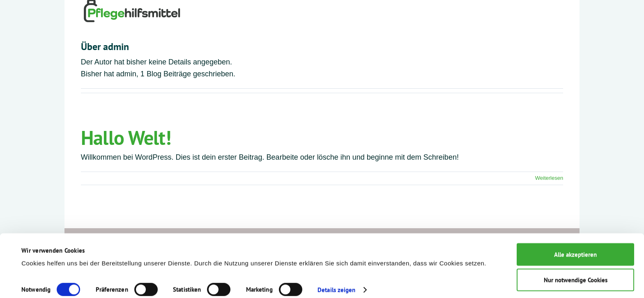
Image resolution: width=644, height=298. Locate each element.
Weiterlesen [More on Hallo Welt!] (549, 178)
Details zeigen (336, 282)
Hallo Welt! (126, 138)
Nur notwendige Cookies (576, 272)
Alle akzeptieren (575, 246)
